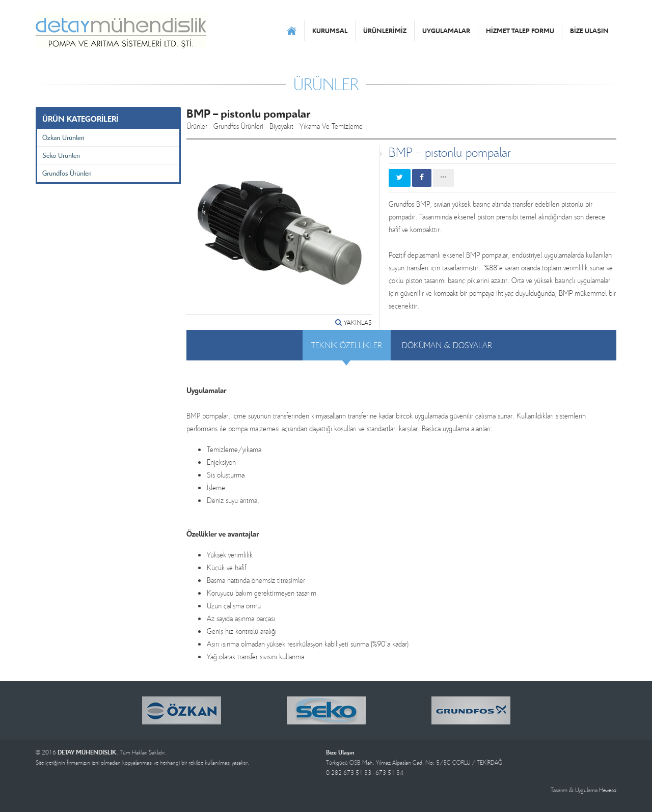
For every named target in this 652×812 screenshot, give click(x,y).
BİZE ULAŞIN (589, 31)
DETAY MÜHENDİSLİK (121, 31)
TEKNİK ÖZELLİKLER (347, 345)
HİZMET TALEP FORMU (520, 31)
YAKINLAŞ (354, 322)
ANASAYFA (292, 31)
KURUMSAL (330, 31)
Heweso (608, 790)
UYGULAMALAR (446, 31)
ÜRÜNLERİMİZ (385, 31)
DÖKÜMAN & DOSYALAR (447, 345)
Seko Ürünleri (61, 155)
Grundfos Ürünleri (67, 173)
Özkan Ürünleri (63, 137)
